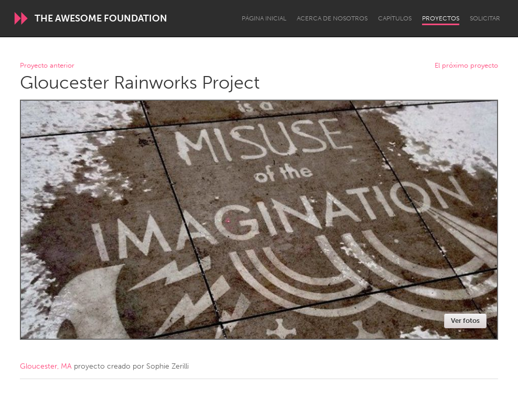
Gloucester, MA (46, 366)
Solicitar (485, 18)
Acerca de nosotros (332, 18)
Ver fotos (465, 321)
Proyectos (441, 18)
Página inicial (264, 18)
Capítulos (395, 18)
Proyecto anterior (47, 66)
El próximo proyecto (466, 66)
